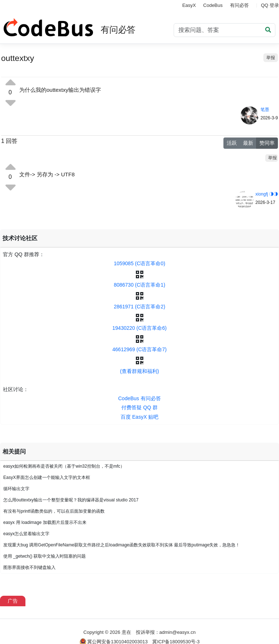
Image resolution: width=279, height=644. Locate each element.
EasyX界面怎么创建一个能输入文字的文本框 (47, 477)
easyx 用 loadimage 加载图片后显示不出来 (45, 522)
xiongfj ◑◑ (267, 194)
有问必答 (239, 5)
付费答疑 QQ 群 (139, 407)
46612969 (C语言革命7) (139, 349)
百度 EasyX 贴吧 (139, 417)
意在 (126, 632)
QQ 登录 (270, 5)
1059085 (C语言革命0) (139, 263)
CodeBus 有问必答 (139, 398)
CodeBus (213, 5)
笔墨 (265, 110)
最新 (248, 143)
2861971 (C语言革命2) (139, 307)
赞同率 (267, 143)
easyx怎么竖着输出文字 (26, 534)
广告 (13, 601)
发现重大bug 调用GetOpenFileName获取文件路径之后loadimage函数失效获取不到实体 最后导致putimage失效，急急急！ (122, 545)
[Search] (225, 30)
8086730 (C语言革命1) (139, 285)
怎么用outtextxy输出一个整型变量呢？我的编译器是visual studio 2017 (71, 500)
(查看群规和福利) (139, 371)
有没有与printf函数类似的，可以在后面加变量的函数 (54, 511)
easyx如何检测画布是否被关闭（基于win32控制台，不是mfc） (64, 466)
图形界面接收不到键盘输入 (29, 567)
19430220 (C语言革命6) (139, 328)
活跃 (232, 143)
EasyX (189, 5)
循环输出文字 (16, 489)
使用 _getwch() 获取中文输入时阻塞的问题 (45, 556)
